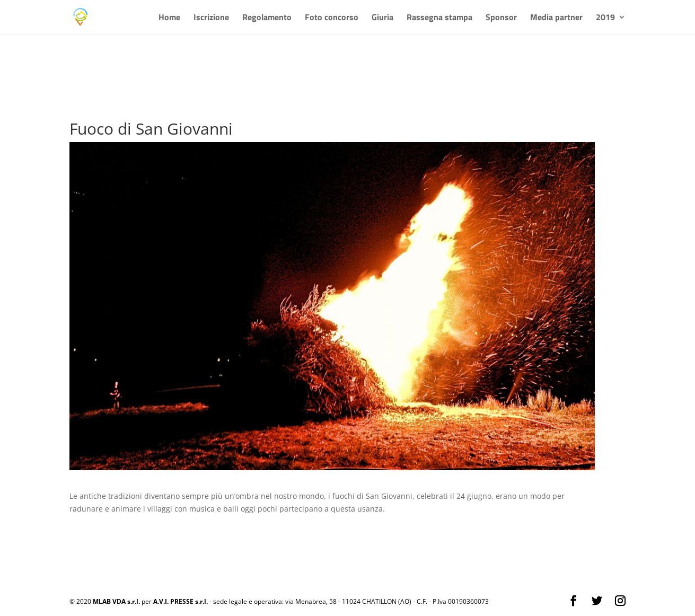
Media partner (556, 18)
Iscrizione (211, 18)
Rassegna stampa (439, 18)
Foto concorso (332, 18)
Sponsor (501, 18)
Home (169, 18)
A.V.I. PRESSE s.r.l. (181, 601)
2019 (605, 18)
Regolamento (267, 18)
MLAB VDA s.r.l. (116, 601)
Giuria (382, 18)
